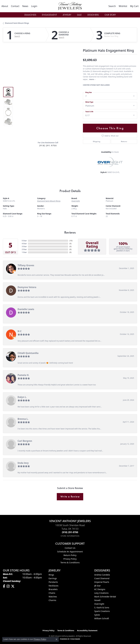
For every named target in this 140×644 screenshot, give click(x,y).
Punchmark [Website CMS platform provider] (75, 639)
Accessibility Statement (87, 631)
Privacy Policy (70, 559)
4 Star (24, 244)
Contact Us (70, 548)
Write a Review (70, 497)
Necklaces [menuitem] (54, 586)
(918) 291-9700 (48, 146)
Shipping (97, 141)
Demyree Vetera (27, 287)
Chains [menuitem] (52, 593)
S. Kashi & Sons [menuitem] (102, 608)
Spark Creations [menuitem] (102, 611)
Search (17, 36)
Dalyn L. (22, 397)
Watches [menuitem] (53, 597)
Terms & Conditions (70, 562)
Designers (93, 15)
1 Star (24, 252)
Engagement (49, 15)
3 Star (24, 246)
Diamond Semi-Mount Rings (17, 23)
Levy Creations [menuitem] (101, 593)
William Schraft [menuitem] (102, 618)
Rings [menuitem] (51, 575)
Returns (124, 141)
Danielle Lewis (26, 309)
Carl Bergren (25, 441)
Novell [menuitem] (97, 600)
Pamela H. (23, 375)
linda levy (23, 463)
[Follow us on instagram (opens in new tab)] (8, 586)
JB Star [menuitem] (97, 586)
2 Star (24, 249)
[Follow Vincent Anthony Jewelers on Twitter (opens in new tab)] (13, 586)
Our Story (110, 15)
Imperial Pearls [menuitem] (102, 582)
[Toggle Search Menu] (112, 6)
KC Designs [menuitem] (100, 589)
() (71, 241)
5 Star (24, 241)
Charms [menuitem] (52, 600)
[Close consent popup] (56, 639)
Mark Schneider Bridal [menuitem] (105, 597)
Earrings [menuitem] (53, 578)
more (92, 79)
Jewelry (67, 15)
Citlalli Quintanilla (28, 353)
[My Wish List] (123, 6)
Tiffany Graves (26, 265)
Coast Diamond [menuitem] (102, 578)
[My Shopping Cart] (134, 6)
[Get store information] (70, 536)
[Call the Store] (70, 532)
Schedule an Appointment (70, 552)
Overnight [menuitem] (99, 604)
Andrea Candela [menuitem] (102, 575)
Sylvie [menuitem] (97, 615)
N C (20, 331)
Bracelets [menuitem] (53, 589)
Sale (79, 15)
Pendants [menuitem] (53, 582)
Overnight (76, 201)
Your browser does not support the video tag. (48, 86)
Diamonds (30, 15)
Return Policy (70, 555)
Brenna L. (23, 419)
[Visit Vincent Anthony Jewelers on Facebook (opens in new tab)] (4, 586)
